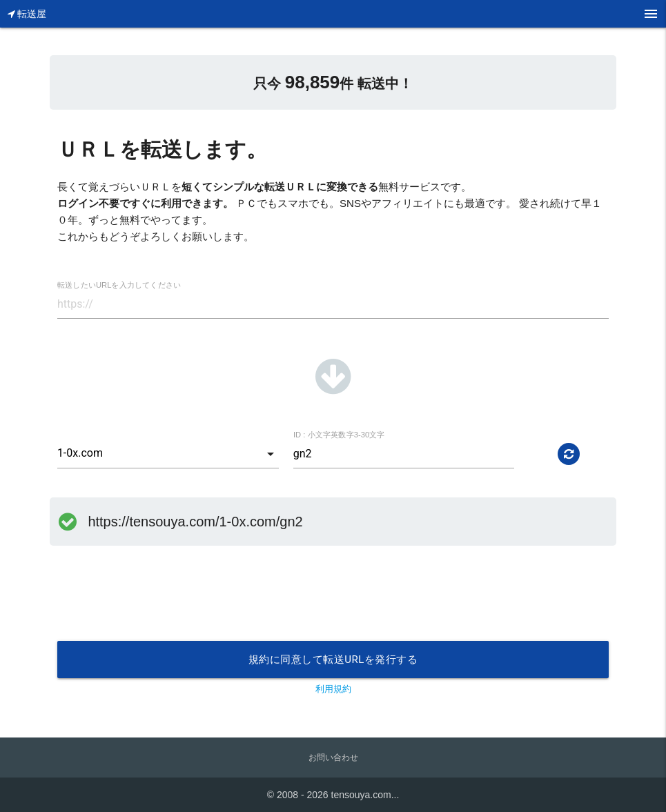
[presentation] (162, 607)
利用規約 (333, 689)
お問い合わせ (333, 757)
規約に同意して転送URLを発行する (333, 660)
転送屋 (27, 14)
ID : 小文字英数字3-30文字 (339, 435)
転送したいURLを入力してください (119, 285)
